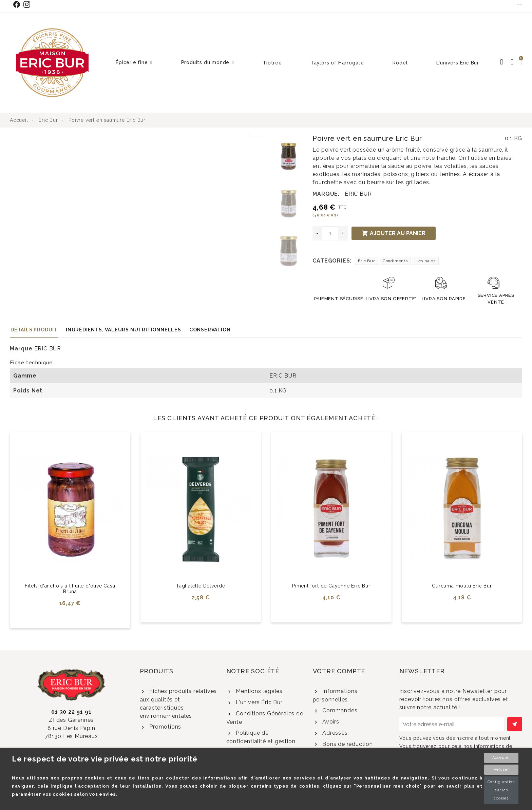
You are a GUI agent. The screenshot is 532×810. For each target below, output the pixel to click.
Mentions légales (258, 691)
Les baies (426, 261)
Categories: (332, 261)
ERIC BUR (358, 194)
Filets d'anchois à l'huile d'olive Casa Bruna (70, 589)
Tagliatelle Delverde (201, 586)
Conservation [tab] (210, 330)
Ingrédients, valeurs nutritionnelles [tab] (123, 330)
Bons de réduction (347, 744)
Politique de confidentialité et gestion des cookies (261, 741)
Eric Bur (366, 261)
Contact (520, 4)
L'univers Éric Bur (258, 702)
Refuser (501, 769)
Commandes (339, 710)
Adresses (334, 733)
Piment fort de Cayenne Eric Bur (331, 586)
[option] (139, 138)
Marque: (326, 194)
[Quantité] (330, 233)
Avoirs (330, 722)
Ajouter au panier (394, 233)
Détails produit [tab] (34, 330)
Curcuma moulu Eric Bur (462, 586)
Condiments (395, 261)
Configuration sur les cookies (501, 790)
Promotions (164, 727)
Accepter (501, 758)
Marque (21, 349)
